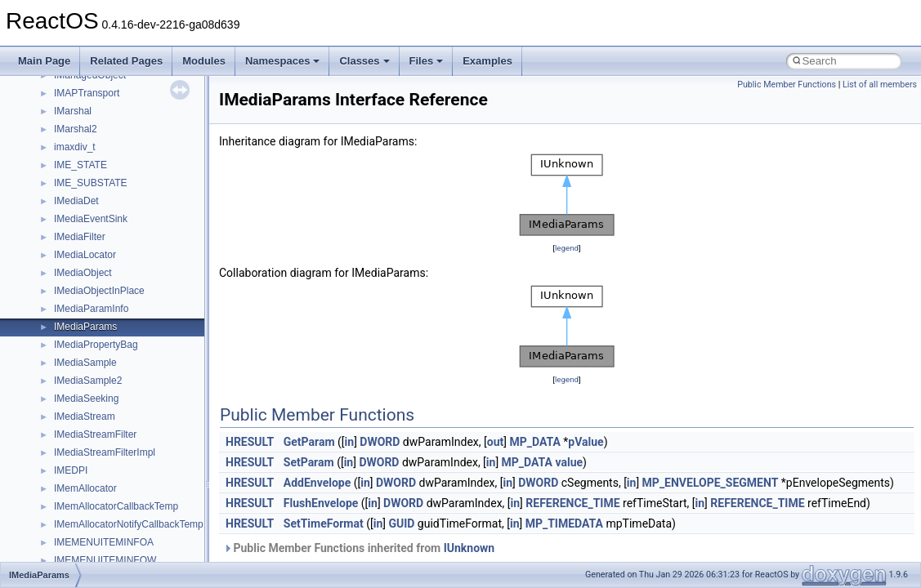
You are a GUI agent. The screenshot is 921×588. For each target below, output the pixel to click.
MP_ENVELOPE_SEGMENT (711, 483)
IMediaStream (85, 416)
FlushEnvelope (321, 503)
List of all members (880, 85)
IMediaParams (85, 327)
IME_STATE (80, 165)
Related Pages (126, 61)
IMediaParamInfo (91, 309)
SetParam (309, 462)
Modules (204, 61)
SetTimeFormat (324, 523)
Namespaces (283, 61)
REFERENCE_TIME (572, 503)
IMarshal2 (76, 129)
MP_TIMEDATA (564, 523)
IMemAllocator (85, 488)
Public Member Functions (787, 85)
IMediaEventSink (91, 219)
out (495, 442)
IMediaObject (83, 273)
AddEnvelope (317, 483)
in (350, 442)
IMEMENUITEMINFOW (105, 560)
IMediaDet (76, 201)
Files (427, 61)
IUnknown (469, 548)
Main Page (44, 61)
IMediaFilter (80, 237)
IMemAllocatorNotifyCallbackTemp (129, 524)
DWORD (380, 442)
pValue (586, 442)
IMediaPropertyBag (96, 345)
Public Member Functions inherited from (359, 548)
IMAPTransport (87, 93)
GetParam (309, 442)
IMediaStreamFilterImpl (105, 452)
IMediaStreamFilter (95, 434)
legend (567, 248)
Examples (487, 61)
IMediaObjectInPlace (99, 291)
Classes (364, 61)
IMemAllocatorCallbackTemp (116, 506)
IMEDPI (71, 470)
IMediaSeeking (86, 399)
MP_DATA (534, 442)
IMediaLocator (85, 255)
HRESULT (250, 442)
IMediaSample (85, 363)
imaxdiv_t (75, 147)
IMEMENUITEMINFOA (104, 542)
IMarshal (73, 111)
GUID (401, 523)
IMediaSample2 (88, 381)
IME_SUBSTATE (91, 183)
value (569, 462)
